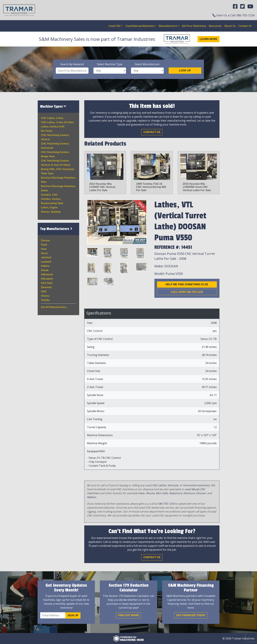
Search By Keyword (72, 64)
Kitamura (189, 493)
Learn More (208, 39)
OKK (44, 291)
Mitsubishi (47, 279)
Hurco (44, 253)
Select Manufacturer (147, 64)
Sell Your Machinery (194, 26)
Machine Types (53, 106)
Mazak (45, 270)
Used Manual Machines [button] (140, 26)
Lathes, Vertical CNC (53, 126)
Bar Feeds (47, 131)
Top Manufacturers (57, 229)
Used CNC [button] (115, 26)
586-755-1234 (245, 15)
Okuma (45, 296)
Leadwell (46, 261)
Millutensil (47, 274)
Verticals (173, 485)
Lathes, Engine (49, 207)
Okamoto (46, 287)
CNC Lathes (159, 485)
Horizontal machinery (196, 485)
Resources (215, 26)
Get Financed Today (191, 615)
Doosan (45, 240)
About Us (230, 26)
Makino (45, 266)
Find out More (128, 615)
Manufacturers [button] (168, 26)
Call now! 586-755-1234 (187, 292)
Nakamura (176, 493)
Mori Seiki (47, 283)
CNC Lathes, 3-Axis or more (57, 122)
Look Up (185, 71)
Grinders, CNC (49, 194)
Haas (44, 249)
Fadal (44, 244)
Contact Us (245, 26)
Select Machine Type (110, 64)
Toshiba (45, 300)
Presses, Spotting (51, 212)
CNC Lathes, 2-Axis (52, 118)
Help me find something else (187, 284)
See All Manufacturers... (55, 307)
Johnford (46, 257)
